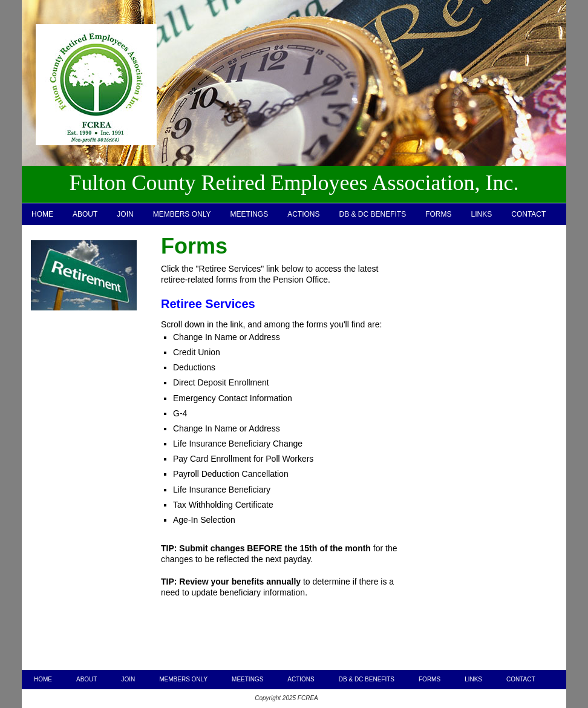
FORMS (438, 214)
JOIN (125, 214)
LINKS (482, 214)
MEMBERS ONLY (182, 214)
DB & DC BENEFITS (373, 214)
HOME (42, 214)
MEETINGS (249, 214)
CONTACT (528, 214)
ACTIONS (303, 214)
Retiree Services (208, 304)
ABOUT (85, 214)
